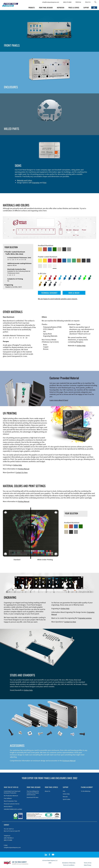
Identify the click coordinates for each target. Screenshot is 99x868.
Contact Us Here (22, 472)
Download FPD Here (33, 797)
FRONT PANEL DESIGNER (46, 8)
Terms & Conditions (69, 865)
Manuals (65, 797)
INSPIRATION (61, 8)
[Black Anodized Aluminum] (64, 249)
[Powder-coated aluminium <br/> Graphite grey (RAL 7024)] (88, 261)
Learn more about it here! (59, 400)
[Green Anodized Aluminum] (55, 249)
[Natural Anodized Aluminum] (69, 249)
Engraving (36, 183)
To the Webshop (86, 791)
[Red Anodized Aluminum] (45, 249)
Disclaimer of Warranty (69, 863)
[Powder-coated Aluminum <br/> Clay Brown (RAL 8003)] (79, 261)
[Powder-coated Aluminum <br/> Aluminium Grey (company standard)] (40, 266)
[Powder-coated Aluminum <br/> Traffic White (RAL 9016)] (55, 266)
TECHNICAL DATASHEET (49, 293)
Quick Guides (67, 799)
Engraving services (85, 618)
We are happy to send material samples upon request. (58, 299)
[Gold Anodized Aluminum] (40, 249)
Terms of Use (88, 863)
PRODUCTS (32, 8)
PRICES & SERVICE (74, 8)
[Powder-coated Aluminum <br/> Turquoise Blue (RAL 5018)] (69, 261)
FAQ (64, 791)
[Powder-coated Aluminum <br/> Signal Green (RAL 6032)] (74, 261)
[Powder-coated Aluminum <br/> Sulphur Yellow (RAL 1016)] (40, 261)
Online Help (81, 346)
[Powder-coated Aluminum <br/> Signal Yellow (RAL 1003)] (45, 261)
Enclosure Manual (69, 761)
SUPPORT (86, 8)
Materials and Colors (25, 180)
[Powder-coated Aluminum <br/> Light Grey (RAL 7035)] (45, 266)
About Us (88, 2)
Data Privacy (88, 865)
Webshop (78, 2)
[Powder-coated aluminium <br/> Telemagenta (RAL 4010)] (50, 261)
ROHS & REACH (74, 293)
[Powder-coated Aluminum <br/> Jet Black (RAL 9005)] (84, 261)
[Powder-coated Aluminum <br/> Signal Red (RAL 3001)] (55, 261)
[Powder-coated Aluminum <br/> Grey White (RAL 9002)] (50, 266)
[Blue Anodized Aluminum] (50, 249)
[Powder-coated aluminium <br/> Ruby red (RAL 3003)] (59, 261)
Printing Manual (24, 469)
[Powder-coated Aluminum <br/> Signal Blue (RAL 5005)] (64, 261)
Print (45, 183)
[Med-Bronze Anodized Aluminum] (59, 249)
